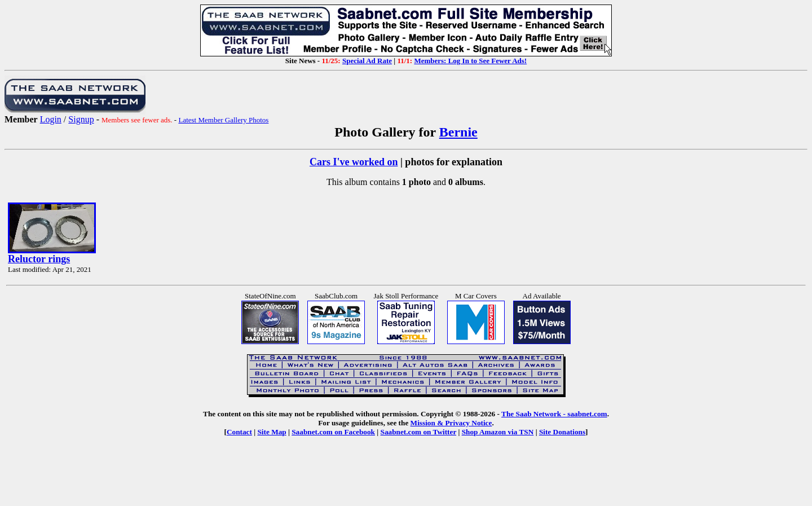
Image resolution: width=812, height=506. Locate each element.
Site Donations (562, 432)
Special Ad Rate (367, 61)
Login (51, 119)
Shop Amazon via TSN (498, 432)
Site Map (272, 432)
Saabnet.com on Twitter (419, 432)
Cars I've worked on (354, 162)
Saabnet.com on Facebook (333, 432)
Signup (81, 119)
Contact (239, 432)
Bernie (458, 132)
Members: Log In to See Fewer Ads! (470, 61)
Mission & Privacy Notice (451, 423)
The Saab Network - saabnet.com (554, 414)
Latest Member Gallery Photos (223, 120)
